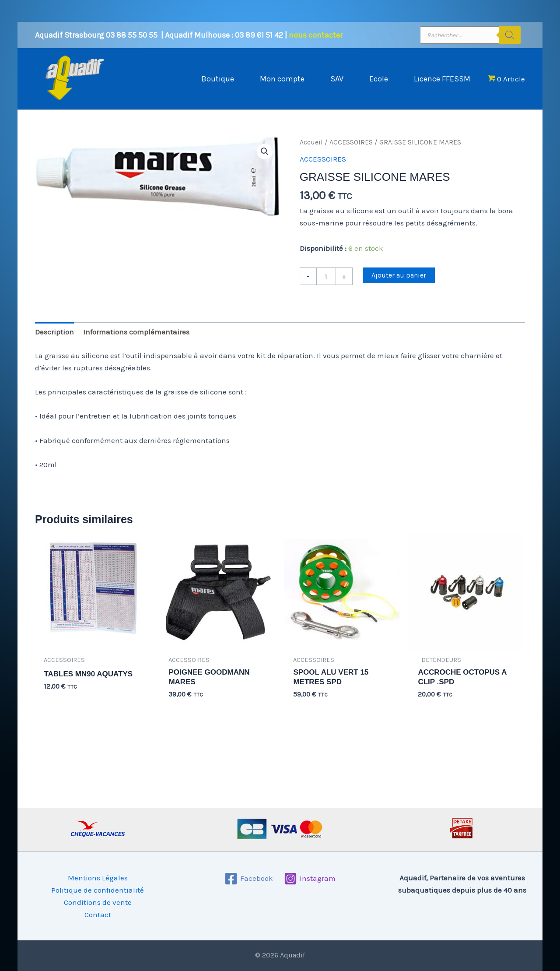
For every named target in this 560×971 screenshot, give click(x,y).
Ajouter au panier (399, 275)
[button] (265, 151)
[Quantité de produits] (326, 276)
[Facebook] (249, 879)
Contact (98, 915)
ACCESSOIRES (351, 142)
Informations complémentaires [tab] (136, 332)
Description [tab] (54, 332)
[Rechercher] (510, 35)
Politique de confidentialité (98, 890)
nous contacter (316, 35)
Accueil (311, 142)
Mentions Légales (98, 878)
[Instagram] (310, 879)
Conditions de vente (98, 902)
